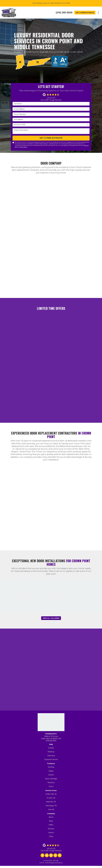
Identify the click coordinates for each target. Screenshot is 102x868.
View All (51, 809)
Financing (51, 756)
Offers (51, 825)
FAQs (51, 836)
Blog (51, 821)
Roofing (51, 767)
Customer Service (51, 759)
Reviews (51, 829)
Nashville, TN (51, 802)
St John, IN (51, 798)
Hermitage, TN (51, 806)
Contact (51, 748)
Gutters (51, 775)
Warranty (51, 752)
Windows (51, 783)
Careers (51, 833)
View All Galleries (51, 618)
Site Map (56, 861)
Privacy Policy (23, 147)
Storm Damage (51, 779)
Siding (51, 771)
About (51, 817)
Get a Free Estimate (85, 13)
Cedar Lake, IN (51, 794)
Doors (51, 786)
